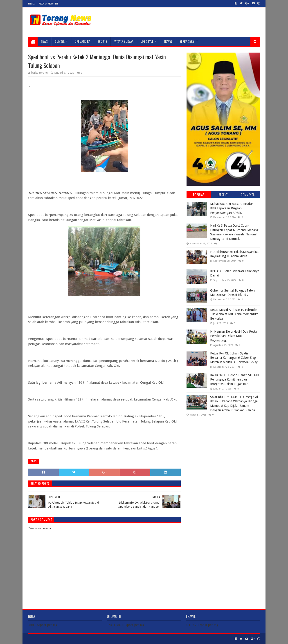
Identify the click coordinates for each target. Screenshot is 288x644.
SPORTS (102, 41)
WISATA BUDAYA (124, 41)
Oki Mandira (82, 41)
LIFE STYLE (147, 41)
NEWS (44, 41)
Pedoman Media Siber (48, 3)
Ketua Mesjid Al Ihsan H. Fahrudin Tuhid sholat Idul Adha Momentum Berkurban (234, 314)
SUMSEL (60, 41)
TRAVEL (168, 41)
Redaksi (32, 3)
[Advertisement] (223, 449)
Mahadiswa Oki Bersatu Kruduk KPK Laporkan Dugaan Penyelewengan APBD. (232, 208)
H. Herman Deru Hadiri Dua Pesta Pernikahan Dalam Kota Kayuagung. (233, 336)
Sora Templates (53, 639)
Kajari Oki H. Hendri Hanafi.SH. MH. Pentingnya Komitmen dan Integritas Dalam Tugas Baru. (235, 380)
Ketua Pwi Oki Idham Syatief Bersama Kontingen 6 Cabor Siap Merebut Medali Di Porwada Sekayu (235, 358)
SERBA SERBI (187, 41)
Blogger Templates (79, 639)
